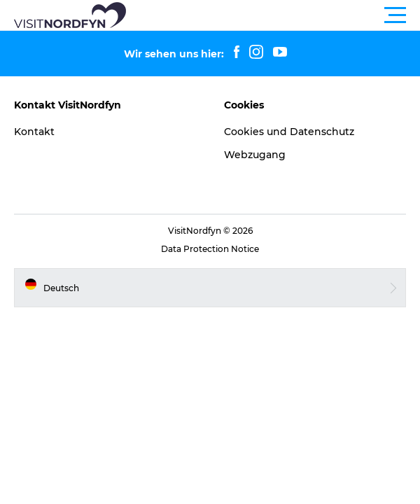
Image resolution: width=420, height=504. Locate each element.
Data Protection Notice (210, 249)
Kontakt (34, 132)
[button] (273, 15)
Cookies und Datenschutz (289, 132)
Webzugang (255, 155)
